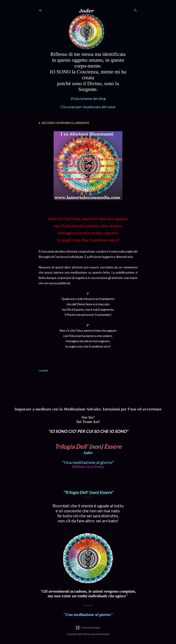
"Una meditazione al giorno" (88, 462)
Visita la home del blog (88, 98)
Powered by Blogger (88, 628)
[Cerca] (135, 10)
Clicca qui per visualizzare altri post (88, 107)
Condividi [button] (43, 371)
